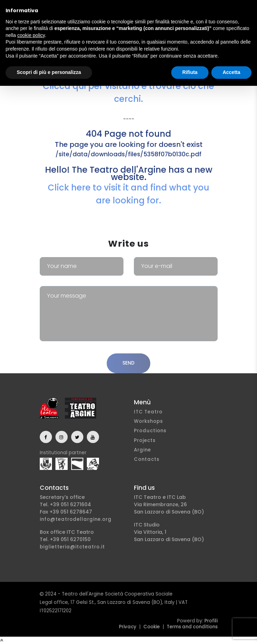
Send (128, 363)
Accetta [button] (231, 72)
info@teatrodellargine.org (76, 519)
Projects (145, 440)
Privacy (128, 627)
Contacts (147, 459)
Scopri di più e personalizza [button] (49, 72)
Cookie (152, 627)
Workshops (148, 421)
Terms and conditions (192, 627)
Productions (150, 431)
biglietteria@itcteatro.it (72, 547)
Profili (211, 621)
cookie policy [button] (31, 35)
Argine (142, 450)
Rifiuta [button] (190, 72)
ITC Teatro (148, 412)
